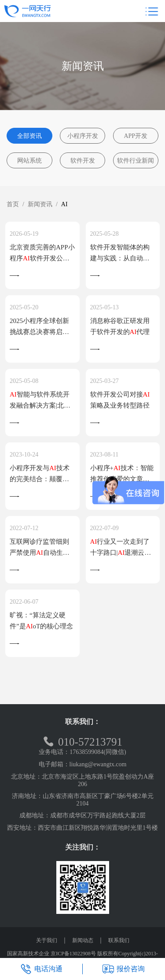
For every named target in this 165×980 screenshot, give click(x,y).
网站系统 (29, 161)
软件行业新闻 (136, 161)
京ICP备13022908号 (73, 954)
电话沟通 (41, 969)
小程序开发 (83, 136)
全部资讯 (29, 136)
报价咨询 (124, 969)
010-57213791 (82, 742)
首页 (13, 204)
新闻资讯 (40, 204)
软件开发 (83, 161)
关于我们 (47, 940)
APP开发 (136, 136)
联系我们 (119, 940)
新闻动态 (83, 940)
